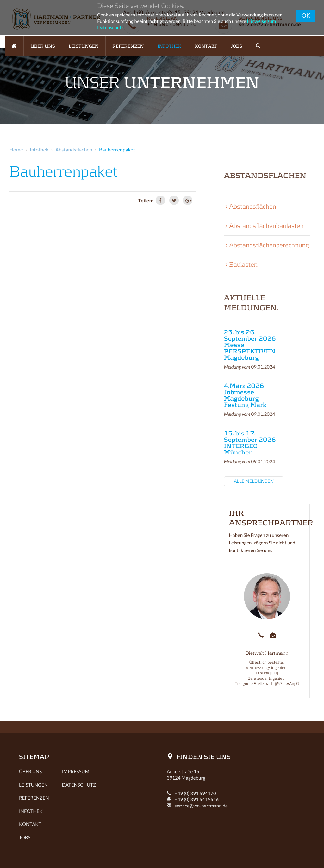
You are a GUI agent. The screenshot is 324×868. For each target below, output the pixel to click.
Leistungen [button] (84, 46)
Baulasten (243, 265)
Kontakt (206, 46)
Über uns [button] (43, 46)
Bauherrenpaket (117, 150)
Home (16, 150)
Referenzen (31, 798)
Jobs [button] (237, 46)
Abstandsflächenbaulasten (266, 226)
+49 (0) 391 (193, 800)
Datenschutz (79, 785)
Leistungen (31, 785)
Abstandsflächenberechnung (269, 245)
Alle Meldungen (254, 481)
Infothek (39, 150)
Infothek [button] (169, 46)
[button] (258, 46)
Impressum (76, 772)
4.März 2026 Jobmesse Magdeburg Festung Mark (245, 395)
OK (306, 15)
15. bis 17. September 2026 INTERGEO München (250, 443)
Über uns (30, 772)
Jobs (25, 838)
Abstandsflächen (74, 150)
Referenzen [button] (128, 46)
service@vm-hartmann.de (197, 806)
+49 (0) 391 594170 (191, 794)
